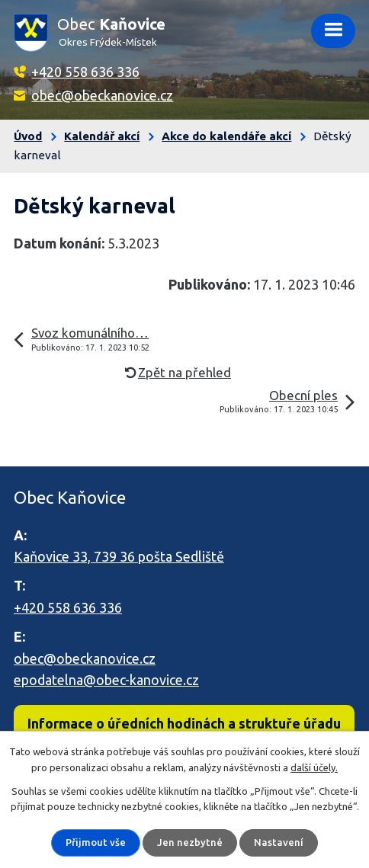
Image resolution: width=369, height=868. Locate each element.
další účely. (314, 767)
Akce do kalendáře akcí (226, 136)
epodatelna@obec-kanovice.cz (106, 680)
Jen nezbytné (190, 842)
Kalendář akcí (102, 136)
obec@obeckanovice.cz (102, 95)
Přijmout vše (96, 842)
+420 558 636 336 (85, 72)
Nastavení (279, 842)
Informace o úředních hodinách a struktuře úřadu (184, 723)
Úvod (28, 136)
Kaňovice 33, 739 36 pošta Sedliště (119, 556)
